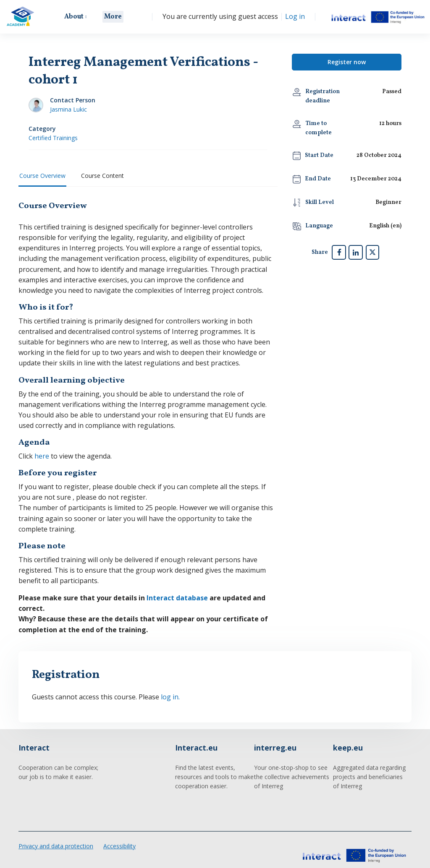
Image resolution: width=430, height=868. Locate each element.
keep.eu (348, 743)
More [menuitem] (114, 17)
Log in (295, 17)
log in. (167, 693)
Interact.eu (196, 743)
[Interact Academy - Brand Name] (20, 17)
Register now (347, 62)
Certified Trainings (53, 138)
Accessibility (119, 841)
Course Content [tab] (102, 176)
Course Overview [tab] (42, 176)
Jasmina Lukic (68, 109)
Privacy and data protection (56, 841)
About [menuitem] (75, 17)
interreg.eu (275, 743)
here (42, 454)
